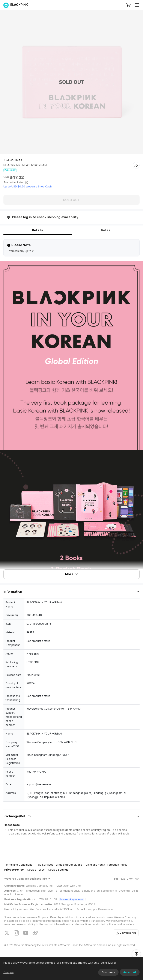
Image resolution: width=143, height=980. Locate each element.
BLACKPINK (12, 160)
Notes (106, 230)
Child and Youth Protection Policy (106, 865)
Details (37, 230)
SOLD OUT (71, 200)
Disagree (8, 972)
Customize (108, 972)
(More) (111, 963)
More (72, 574)
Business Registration (71, 899)
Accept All (130, 972)
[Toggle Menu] (137, 5)
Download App (126, 933)
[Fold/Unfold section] (71, 592)
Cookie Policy (36, 870)
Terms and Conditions (18, 865)
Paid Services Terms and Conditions (59, 865)
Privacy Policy (14, 870)
